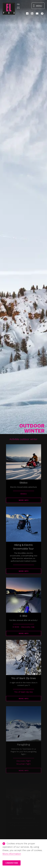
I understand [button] (12, 863)
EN (18, 8)
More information (12, 854)
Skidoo (23, 494)
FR (18, 4)
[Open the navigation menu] (38, 6)
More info (24, 500)
